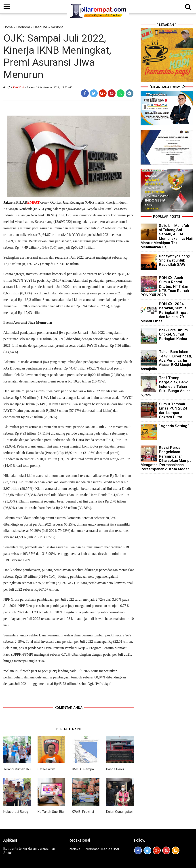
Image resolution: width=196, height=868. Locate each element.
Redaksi (75, 849)
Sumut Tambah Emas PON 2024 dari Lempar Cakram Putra (173, 410)
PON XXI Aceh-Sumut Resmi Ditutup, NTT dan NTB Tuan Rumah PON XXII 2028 (165, 286)
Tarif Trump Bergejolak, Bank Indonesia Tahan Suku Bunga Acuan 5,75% (165, 386)
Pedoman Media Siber (102, 849)
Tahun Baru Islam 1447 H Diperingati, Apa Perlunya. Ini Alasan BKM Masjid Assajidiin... (166, 360)
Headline (40, 27)
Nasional (58, 27)
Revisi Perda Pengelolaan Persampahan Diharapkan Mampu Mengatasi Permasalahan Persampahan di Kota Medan (166, 458)
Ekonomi (23, 27)
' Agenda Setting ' (174, 426)
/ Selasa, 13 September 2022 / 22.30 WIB (49, 88)
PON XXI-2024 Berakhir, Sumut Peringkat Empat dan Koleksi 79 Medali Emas (164, 312)
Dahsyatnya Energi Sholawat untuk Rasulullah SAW (175, 260)
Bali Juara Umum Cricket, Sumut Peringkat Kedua (173, 334)
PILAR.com (31, 202)
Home (8, 27)
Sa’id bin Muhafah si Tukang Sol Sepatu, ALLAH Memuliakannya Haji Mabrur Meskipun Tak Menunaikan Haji (167, 236)
